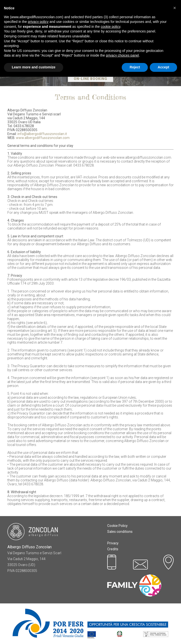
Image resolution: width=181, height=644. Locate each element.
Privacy (113, 543)
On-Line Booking (90, 79)
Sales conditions (120, 532)
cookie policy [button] (111, 27)
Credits (113, 549)
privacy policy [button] (38, 22)
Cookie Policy (117, 526)
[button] (175, 8)
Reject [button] (135, 67)
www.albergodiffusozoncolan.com (43, 138)
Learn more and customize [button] (34, 67)
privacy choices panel (122, 55)
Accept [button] (163, 67)
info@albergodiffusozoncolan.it (42, 134)
